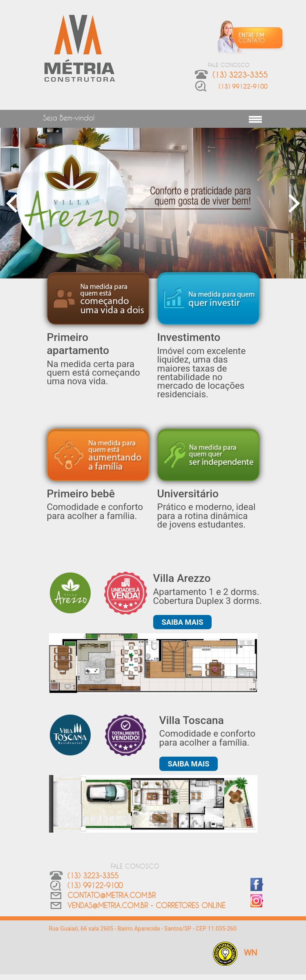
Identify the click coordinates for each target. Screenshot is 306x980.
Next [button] (294, 203)
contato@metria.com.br (112, 895)
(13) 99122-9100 (243, 86)
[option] (153, 203)
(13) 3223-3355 (93, 875)
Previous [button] (12, 203)
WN (251, 953)
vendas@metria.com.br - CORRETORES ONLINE (146, 905)
